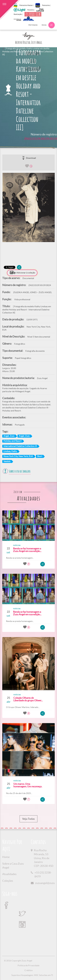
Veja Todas (28, 819)
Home (6, 857)
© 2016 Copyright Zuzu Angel (18, 961)
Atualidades (9, 874)
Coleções (8, 881)
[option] (28, 207)
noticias (17, 545)
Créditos (29, 970)
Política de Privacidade (28, 965)
